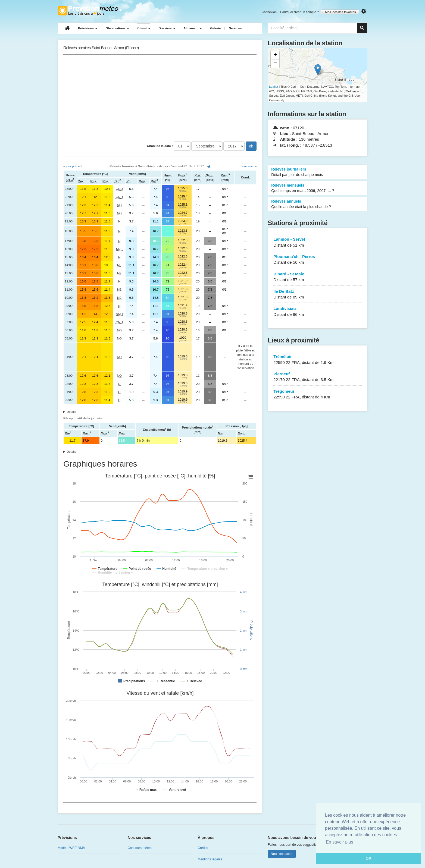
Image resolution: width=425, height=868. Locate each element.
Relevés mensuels (318, 188)
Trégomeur (318, 394)
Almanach (193, 28)
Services (235, 28)
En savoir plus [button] (340, 842)
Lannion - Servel (318, 242)
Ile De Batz (318, 295)
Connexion (269, 12)
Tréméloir (318, 360)
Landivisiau (318, 312)
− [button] (275, 64)
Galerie (215, 28)
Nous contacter (282, 854)
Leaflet (274, 87)
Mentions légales (210, 859)
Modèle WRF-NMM (72, 848)
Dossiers (167, 28)
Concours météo (140, 848)
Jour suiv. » (249, 166)
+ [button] (275, 55)
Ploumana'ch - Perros (318, 260)
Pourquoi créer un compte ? (299, 12)
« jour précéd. (73, 166)
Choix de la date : (160, 146)
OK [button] (368, 858)
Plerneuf (318, 377)
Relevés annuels (318, 204)
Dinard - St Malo (318, 277)
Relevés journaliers (318, 172)
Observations (117, 28)
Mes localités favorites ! (340, 12)
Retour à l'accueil (90, 11)
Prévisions (88, 28)
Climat (144, 28)
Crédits (203, 848)
